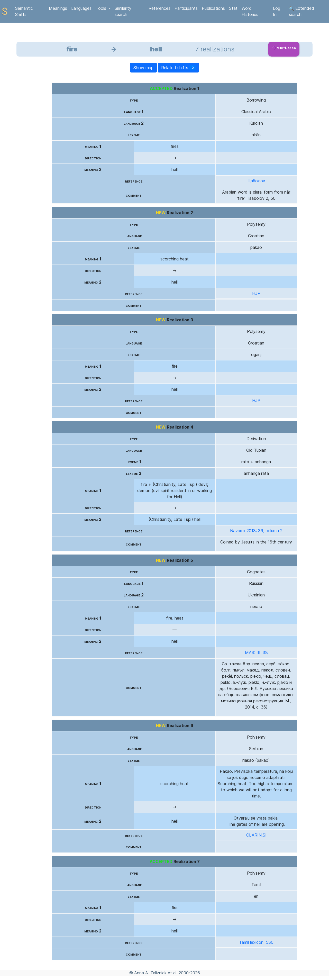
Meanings (58, 8)
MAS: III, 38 (256, 652)
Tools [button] (102, 8)
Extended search (301, 11)
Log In (277, 11)
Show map (143, 68)
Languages (81, 8)
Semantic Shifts (24, 11)
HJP (256, 293)
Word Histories (250, 11)
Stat (233, 8)
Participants (186, 8)
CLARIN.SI (256, 835)
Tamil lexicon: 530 (256, 942)
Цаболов (256, 181)
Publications (213, 8)
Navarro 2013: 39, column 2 (256, 531)
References (159, 8)
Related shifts (179, 68)
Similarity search (123, 11)
